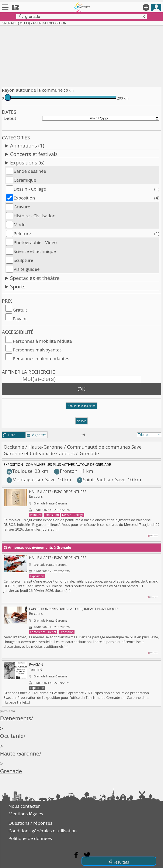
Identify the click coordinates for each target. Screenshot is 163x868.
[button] (81, 408)
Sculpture (23, 260)
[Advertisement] (81, 55)
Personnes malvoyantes (37, 350)
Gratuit (20, 310)
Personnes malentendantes (41, 358)
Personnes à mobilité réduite (42, 341)
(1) (157, 189)
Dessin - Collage (30, 189)
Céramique (25, 180)
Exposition (24, 198)
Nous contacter (24, 806)
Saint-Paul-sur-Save (101, 480)
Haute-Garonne (46, 447)
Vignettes (37, 435)
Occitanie (14, 447)
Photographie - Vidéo (35, 242)
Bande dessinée (30, 171)
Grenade (11, 771)
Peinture (22, 233)
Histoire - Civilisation (34, 216)
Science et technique (35, 251)
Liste (9, 435)
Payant (20, 319)
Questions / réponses (30, 823)
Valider (82, 421)
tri (83, 435)
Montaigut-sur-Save (31, 480)
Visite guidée (27, 269)
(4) (157, 198)
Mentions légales (26, 814)
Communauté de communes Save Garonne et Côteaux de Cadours (73, 450)
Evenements (16, 718)
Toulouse (20, 471)
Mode (20, 225)
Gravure (22, 207)
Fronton (66, 471)
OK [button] (82, 389)
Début (10, 118)
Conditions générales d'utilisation (43, 831)
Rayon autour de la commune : (33, 90)
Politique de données (30, 838)
